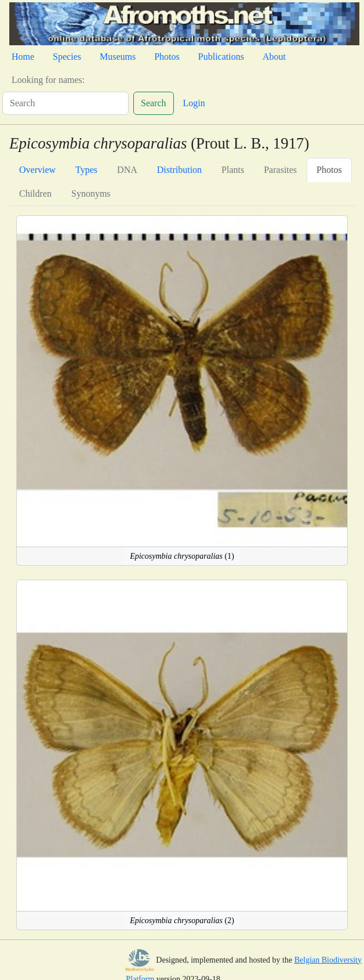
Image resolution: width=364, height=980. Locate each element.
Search (154, 103)
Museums (118, 57)
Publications (221, 57)
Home (23, 57)
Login (194, 103)
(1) (182, 556)
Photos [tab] (329, 170)
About (274, 57)
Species (67, 57)
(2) (182, 921)
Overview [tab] (37, 170)
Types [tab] (86, 170)
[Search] (65, 103)
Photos (167, 57)
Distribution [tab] (179, 170)
